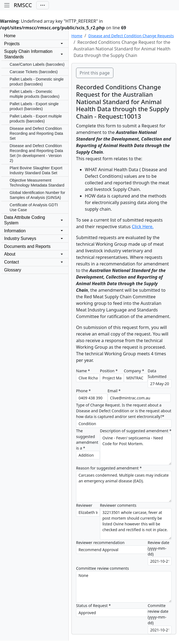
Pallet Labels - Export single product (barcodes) (34, 106)
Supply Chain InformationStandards (28, 54)
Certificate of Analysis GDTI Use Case (34, 207)
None (124, 587)
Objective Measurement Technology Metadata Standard (37, 183)
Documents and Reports (27, 246)
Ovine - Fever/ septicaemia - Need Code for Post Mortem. (136, 449)
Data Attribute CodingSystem (25, 220)
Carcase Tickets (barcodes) (34, 72)
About (10, 254)
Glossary (13, 270)
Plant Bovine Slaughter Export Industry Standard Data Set (36, 170)
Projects (12, 44)
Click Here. (143, 227)
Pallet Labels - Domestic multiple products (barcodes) (35, 94)
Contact (12, 262)
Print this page (95, 73)
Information (15, 231)
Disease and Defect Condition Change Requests (131, 36)
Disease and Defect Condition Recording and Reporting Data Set (36, 133)
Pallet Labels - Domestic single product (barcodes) (37, 82)
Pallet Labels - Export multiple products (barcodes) (36, 119)
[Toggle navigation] (43, 5)
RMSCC (23, 5)
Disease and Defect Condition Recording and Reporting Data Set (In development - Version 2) (36, 153)
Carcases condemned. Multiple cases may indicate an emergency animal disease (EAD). (124, 487)
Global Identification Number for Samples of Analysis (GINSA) (37, 195)
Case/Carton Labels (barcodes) (37, 64)
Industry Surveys (20, 238)
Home (10, 36)
